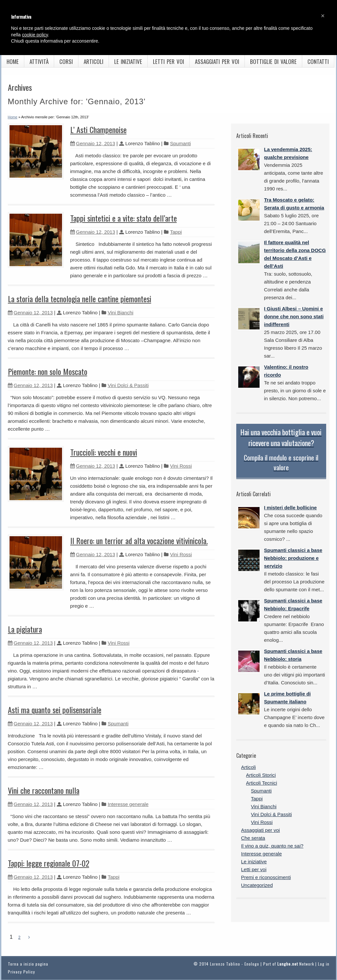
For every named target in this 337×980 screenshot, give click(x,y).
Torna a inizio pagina (28, 964)
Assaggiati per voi (217, 61)
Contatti (318, 61)
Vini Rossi (181, 466)
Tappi (176, 232)
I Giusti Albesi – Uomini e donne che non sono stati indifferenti (294, 316)
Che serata (253, 838)
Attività (39, 61)
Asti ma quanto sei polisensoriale (55, 710)
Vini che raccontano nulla (44, 790)
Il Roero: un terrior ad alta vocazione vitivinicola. (139, 540)
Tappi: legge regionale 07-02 (49, 863)
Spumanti (180, 143)
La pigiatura (25, 629)
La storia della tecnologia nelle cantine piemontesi (80, 299)
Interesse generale (128, 804)
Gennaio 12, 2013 (93, 143)
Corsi (66, 61)
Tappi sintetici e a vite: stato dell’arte (124, 218)
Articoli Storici (261, 775)
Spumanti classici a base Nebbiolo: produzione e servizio (293, 558)
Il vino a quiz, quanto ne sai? (272, 846)
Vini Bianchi (120, 313)
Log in (324, 964)
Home (13, 61)
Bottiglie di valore (273, 61)
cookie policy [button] (35, 35)
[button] (323, 16)
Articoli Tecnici (262, 783)
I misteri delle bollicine (291, 508)
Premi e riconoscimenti (266, 877)
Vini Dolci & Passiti (128, 385)
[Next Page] (29, 937)
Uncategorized (257, 885)
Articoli (94, 61)
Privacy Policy (21, 972)
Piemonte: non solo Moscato (48, 371)
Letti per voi (168, 61)
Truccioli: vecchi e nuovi (104, 452)
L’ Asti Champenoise (98, 129)
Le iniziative (128, 61)
